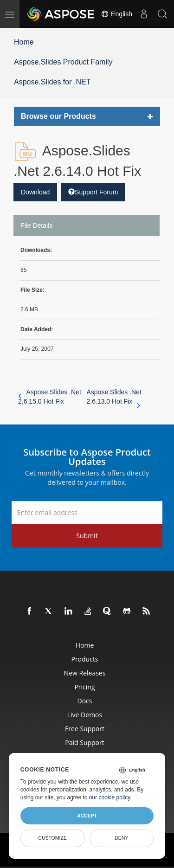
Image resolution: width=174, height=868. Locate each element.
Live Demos (85, 715)
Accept (87, 816)
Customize (52, 838)
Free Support (85, 729)
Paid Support (84, 743)
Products (84, 659)
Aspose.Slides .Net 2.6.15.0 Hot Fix (50, 397)
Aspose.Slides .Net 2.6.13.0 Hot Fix (114, 397)
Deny (121, 838)
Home (24, 42)
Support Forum (93, 192)
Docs (85, 701)
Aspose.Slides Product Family (63, 62)
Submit (87, 536)
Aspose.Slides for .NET (52, 82)
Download (35, 192)
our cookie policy (110, 797)
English (116, 14)
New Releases (85, 673)
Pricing (84, 687)
